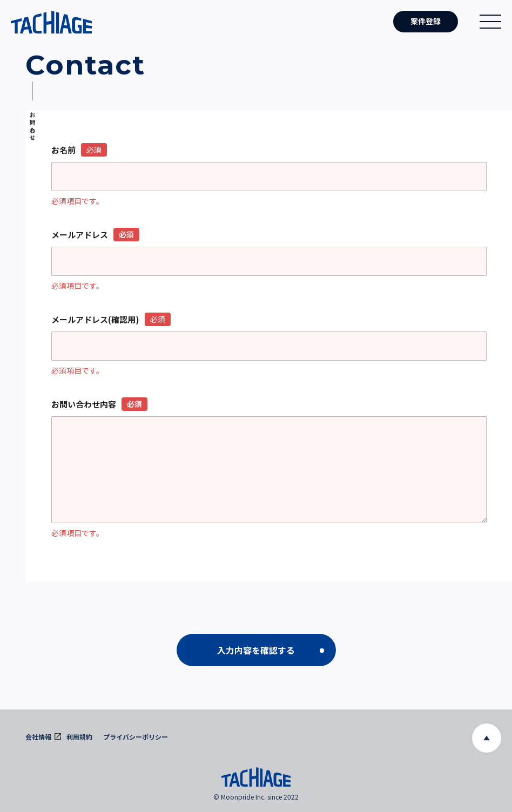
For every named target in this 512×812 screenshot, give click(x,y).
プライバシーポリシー (136, 737)
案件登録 (426, 21)
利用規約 (79, 737)
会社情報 (43, 737)
